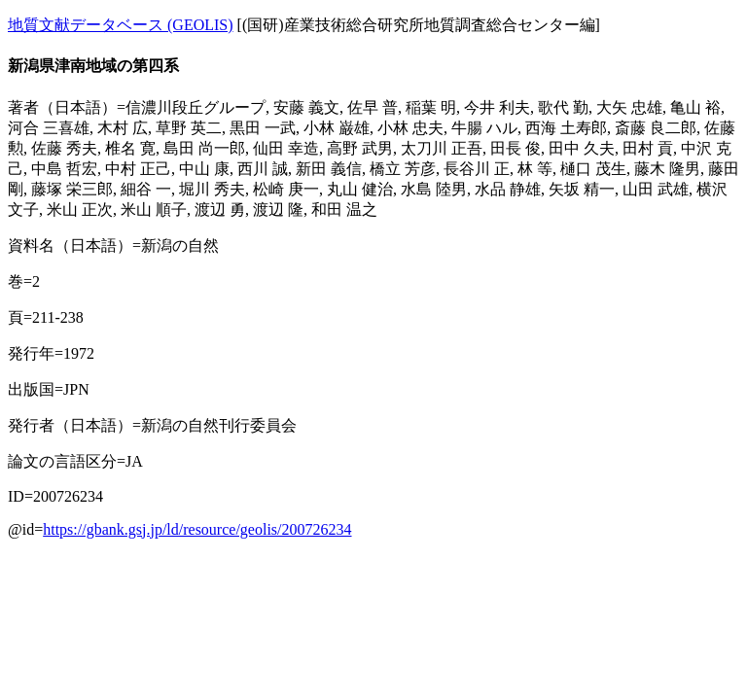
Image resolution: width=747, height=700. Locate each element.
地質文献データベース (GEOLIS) (121, 25)
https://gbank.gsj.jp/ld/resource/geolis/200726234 (197, 529)
